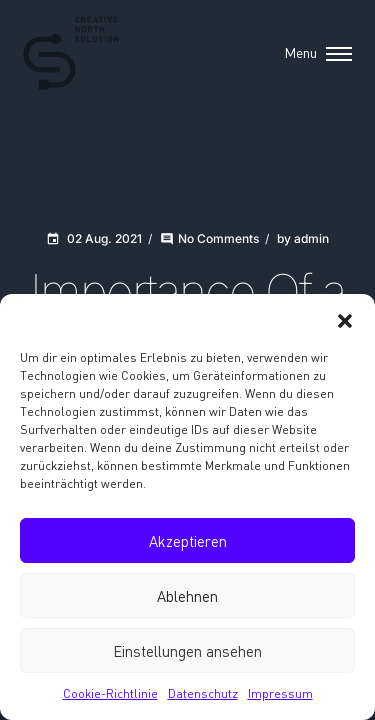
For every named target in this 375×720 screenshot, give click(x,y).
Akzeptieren (188, 541)
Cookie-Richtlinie (110, 693)
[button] (345, 319)
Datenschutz (203, 693)
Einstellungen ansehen (187, 651)
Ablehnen (187, 596)
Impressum (280, 693)
